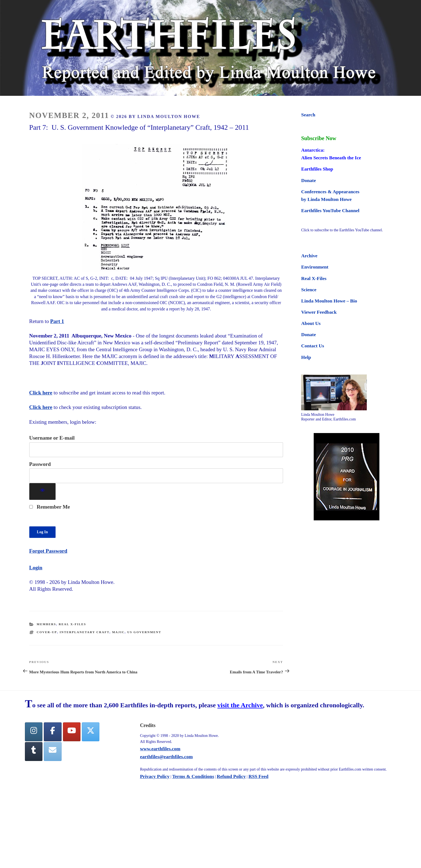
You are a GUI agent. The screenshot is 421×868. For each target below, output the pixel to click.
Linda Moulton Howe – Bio (329, 301)
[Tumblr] (34, 752)
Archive (309, 256)
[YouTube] (72, 732)
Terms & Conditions (193, 776)
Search (308, 115)
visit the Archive (240, 705)
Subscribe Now (319, 138)
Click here (41, 393)
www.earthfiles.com (160, 749)
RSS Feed (259, 776)
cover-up (47, 632)
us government (144, 632)
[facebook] (53, 732)
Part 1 (57, 321)
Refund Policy (231, 776)
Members (46, 624)
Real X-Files (72, 624)
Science (309, 290)
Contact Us (313, 346)
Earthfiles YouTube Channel (330, 210)
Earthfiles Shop (317, 169)
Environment (315, 267)
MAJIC (118, 632)
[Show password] (43, 491)
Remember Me (50, 507)
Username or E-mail (52, 438)
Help (306, 357)
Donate (308, 180)
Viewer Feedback (319, 312)
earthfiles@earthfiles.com (166, 757)
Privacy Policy (155, 776)
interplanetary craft (85, 632)
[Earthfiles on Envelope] (53, 752)
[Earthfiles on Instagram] (34, 732)
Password (40, 464)
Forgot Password (48, 551)
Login (36, 568)
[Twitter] (91, 732)
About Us (311, 323)
